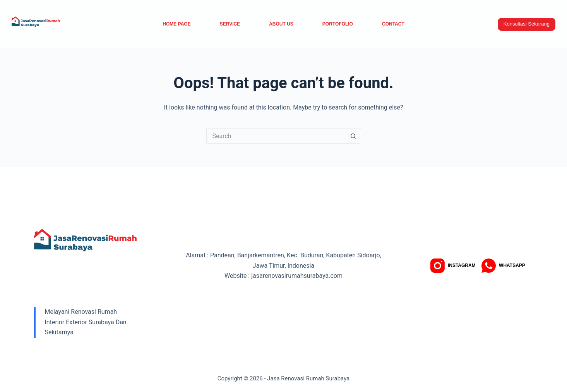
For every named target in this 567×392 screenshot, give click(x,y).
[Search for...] (276, 136)
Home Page (176, 24)
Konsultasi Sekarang (527, 24)
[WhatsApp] (503, 266)
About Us (281, 24)
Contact (393, 24)
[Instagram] (453, 266)
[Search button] (353, 136)
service (230, 24)
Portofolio (338, 24)
